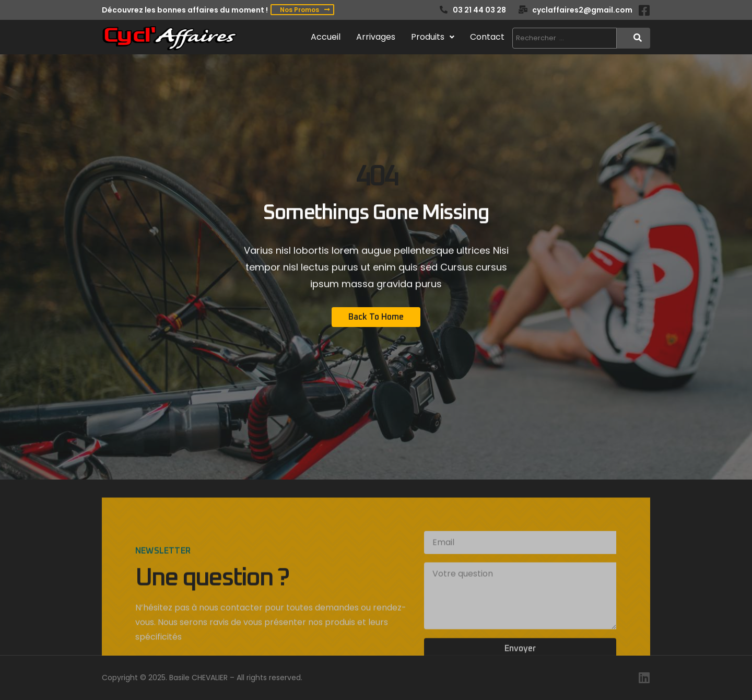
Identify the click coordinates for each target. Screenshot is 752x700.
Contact (487, 37)
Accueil (326, 37)
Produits (433, 37)
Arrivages (376, 37)
